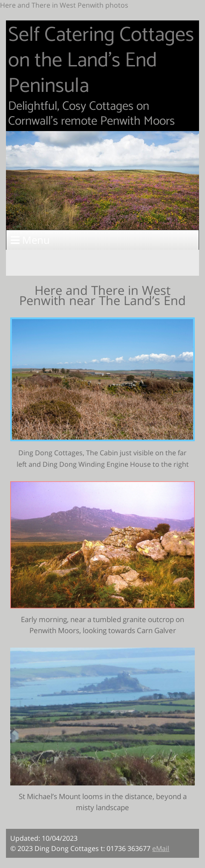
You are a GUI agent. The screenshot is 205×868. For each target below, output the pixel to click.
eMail (161, 848)
